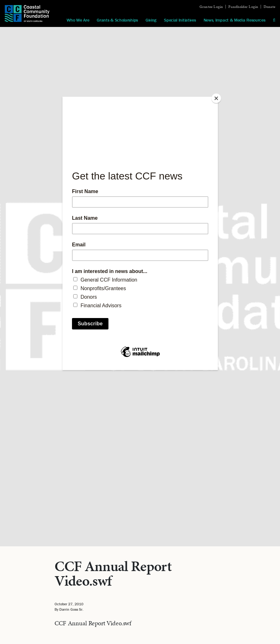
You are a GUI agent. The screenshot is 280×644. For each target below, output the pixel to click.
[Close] (216, 98)
